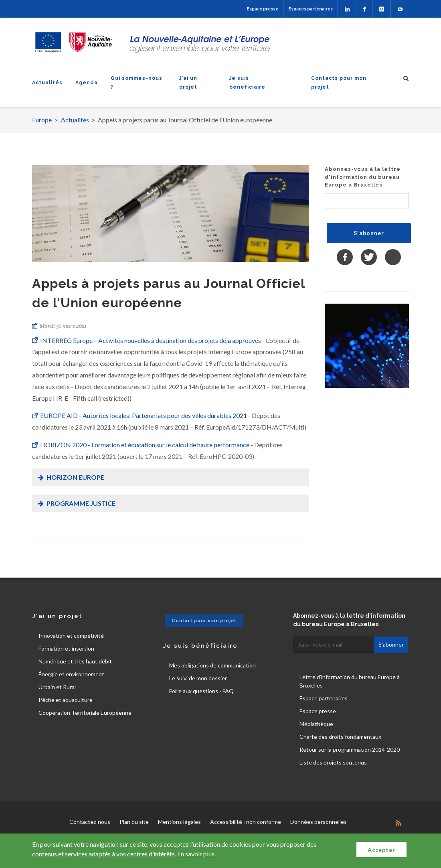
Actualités (47, 83)
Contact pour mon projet (204, 620)
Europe (42, 120)
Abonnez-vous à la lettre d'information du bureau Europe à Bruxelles (363, 177)
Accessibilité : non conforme (246, 822)
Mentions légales (179, 822)
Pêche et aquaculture (66, 700)
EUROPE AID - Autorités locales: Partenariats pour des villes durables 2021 (144, 415)
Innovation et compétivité (71, 636)
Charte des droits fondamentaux (340, 737)
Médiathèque (316, 724)
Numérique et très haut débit (75, 661)
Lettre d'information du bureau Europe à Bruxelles (350, 681)
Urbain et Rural (57, 687)
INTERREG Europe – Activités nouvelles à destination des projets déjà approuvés (151, 340)
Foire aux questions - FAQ (201, 691)
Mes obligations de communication (212, 665)
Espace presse (262, 9)
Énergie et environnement (71, 674)
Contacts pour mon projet (339, 83)
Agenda (87, 83)
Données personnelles (319, 822)
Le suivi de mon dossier (198, 678)
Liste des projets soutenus (333, 762)
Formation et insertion (66, 648)
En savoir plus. (196, 854)
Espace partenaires (324, 698)
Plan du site (134, 822)
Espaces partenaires (311, 9)
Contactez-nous (90, 822)
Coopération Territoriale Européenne (85, 713)
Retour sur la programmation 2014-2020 (350, 749)
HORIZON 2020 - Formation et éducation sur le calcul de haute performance (145, 445)
